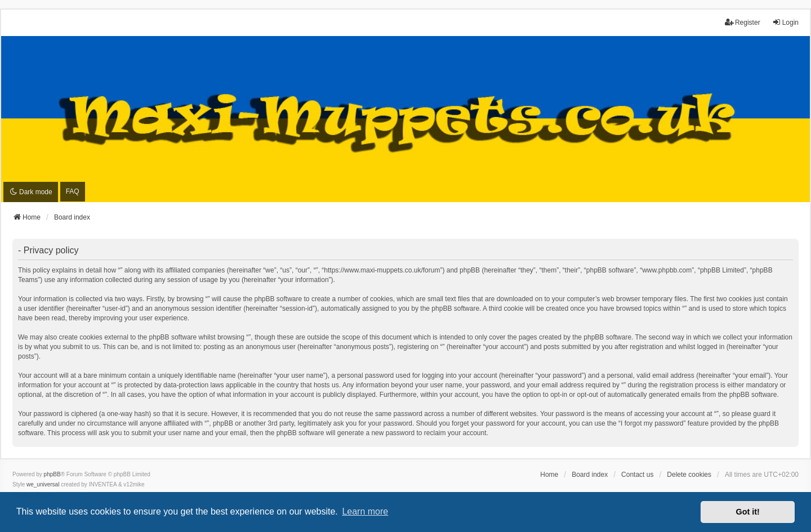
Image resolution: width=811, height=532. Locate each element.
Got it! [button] (748, 512)
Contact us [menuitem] (637, 475)
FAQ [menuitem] (73, 191)
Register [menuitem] (743, 22)
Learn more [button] (365, 511)
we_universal (43, 484)
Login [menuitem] (785, 22)
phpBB (52, 474)
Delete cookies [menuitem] (689, 475)
